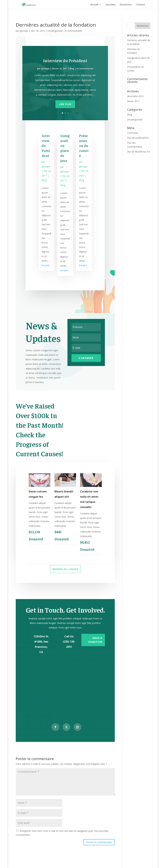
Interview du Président (65, 60)
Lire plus (65, 104)
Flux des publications (138, 138)
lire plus (46, 265)
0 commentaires (74, 31)
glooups (24, 31)
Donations (126, 5)
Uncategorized (55, 31)
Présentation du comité (84, 146)
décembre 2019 (135, 96)
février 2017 (133, 101)
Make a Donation (95, 640)
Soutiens (111, 5)
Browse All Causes (65, 569)
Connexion (133, 133)
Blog (72, 68)
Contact (140, 5)
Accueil (94, 5)
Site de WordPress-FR (139, 152)
